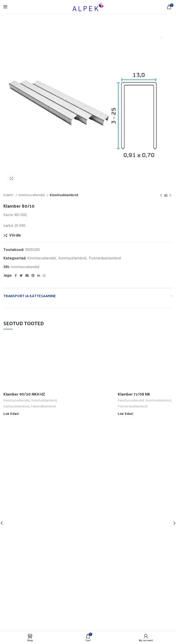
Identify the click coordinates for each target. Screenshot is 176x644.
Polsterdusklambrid (105, 258)
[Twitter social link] (21, 275)
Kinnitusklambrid (64, 195)
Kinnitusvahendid (32, 195)
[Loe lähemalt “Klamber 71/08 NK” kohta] (125, 414)
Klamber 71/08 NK (134, 394)
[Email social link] (27, 275)
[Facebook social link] (16, 275)
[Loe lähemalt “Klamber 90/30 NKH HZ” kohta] (11, 414)
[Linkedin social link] (39, 275)
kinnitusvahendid (25, 267)
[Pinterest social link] (33, 275)
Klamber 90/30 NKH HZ (24, 394)
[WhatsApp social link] (44, 275)
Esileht (9, 195)
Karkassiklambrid (16, 407)
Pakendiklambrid (43, 407)
